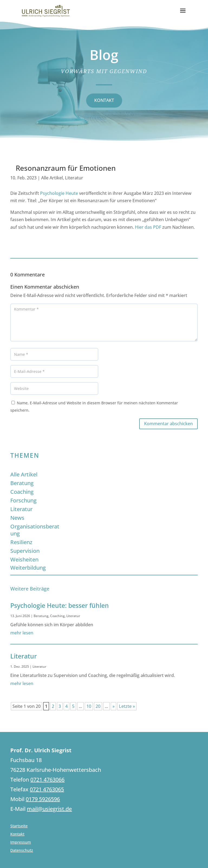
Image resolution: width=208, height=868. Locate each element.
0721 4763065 (47, 789)
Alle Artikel (52, 178)
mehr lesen (22, 633)
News (17, 518)
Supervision (25, 551)
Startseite (19, 826)
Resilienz (21, 542)
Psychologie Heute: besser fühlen (60, 605)
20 (98, 706)
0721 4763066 (47, 780)
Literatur (74, 178)
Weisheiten (24, 559)
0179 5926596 (43, 799)
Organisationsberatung (35, 530)
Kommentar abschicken (168, 424)
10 (89, 706)
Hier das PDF (148, 227)
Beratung (22, 483)
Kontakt (17, 834)
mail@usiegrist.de (49, 809)
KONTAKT (104, 100)
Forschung (23, 500)
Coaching (22, 492)
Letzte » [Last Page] (127, 706)
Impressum (21, 843)
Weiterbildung (28, 568)
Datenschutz (22, 851)
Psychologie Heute (59, 193)
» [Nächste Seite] (113, 706)
